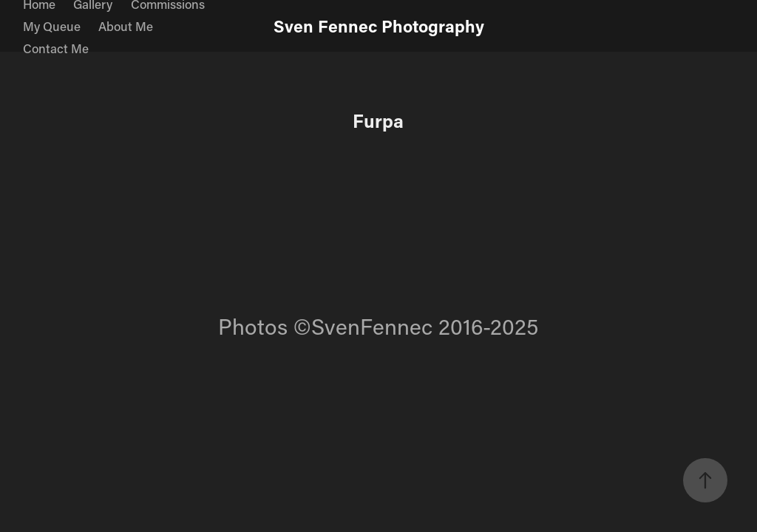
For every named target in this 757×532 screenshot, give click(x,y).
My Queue (52, 26)
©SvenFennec (363, 326)
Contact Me (56, 48)
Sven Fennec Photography (379, 26)
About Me (126, 26)
